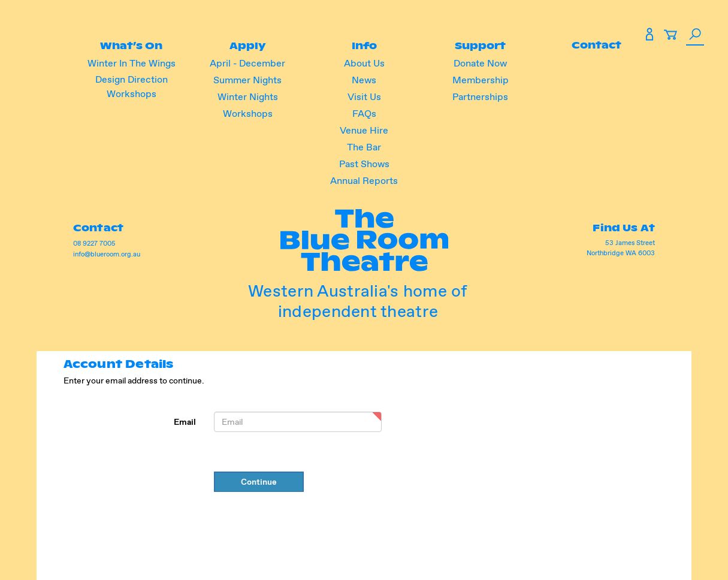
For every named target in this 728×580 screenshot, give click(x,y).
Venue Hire (364, 130)
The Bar (364, 147)
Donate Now (480, 63)
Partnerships (480, 97)
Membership (479, 80)
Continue (259, 482)
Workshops (248, 114)
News (364, 80)
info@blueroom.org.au (108, 254)
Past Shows (364, 164)
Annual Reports (364, 181)
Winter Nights (248, 97)
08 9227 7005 (96, 243)
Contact (595, 45)
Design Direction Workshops (133, 87)
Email (185, 422)
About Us (364, 63)
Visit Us (364, 97)
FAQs (364, 114)
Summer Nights (249, 80)
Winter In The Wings (133, 63)
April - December (249, 63)
